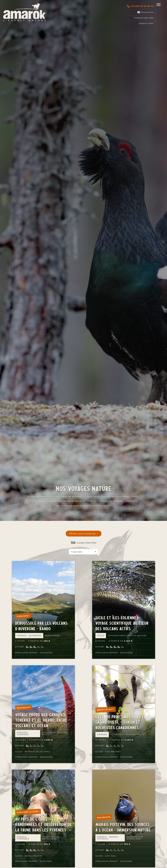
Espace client (146, 23)
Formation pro (144, 18)
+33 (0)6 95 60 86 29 (140, 6)
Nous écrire (146, 12)
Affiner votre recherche (82, 534)
